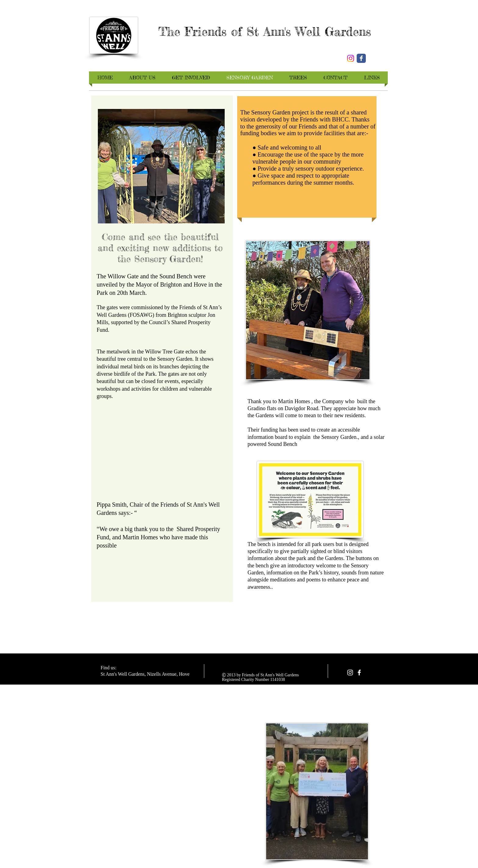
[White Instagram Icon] (350, 673)
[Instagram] (351, 58)
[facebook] (359, 673)
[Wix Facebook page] (361, 58)
